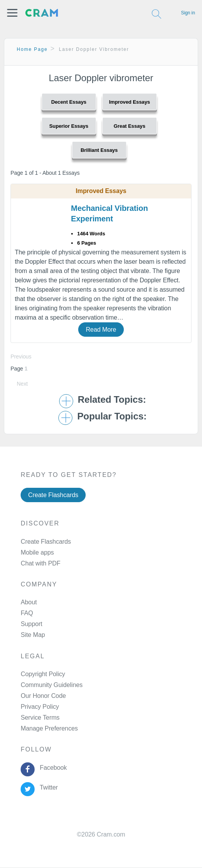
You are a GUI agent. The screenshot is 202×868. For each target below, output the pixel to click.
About (29, 602)
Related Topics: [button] (112, 400)
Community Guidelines (52, 685)
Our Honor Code (43, 696)
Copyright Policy (43, 674)
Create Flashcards (53, 495)
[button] (12, 13)
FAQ (27, 613)
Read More (101, 330)
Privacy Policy (40, 707)
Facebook (52, 768)
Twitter (47, 787)
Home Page (32, 49)
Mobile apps (37, 552)
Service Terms (40, 718)
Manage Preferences (49, 728)
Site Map (33, 635)
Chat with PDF (40, 563)
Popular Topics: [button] (112, 416)
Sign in (188, 13)
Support (31, 624)
